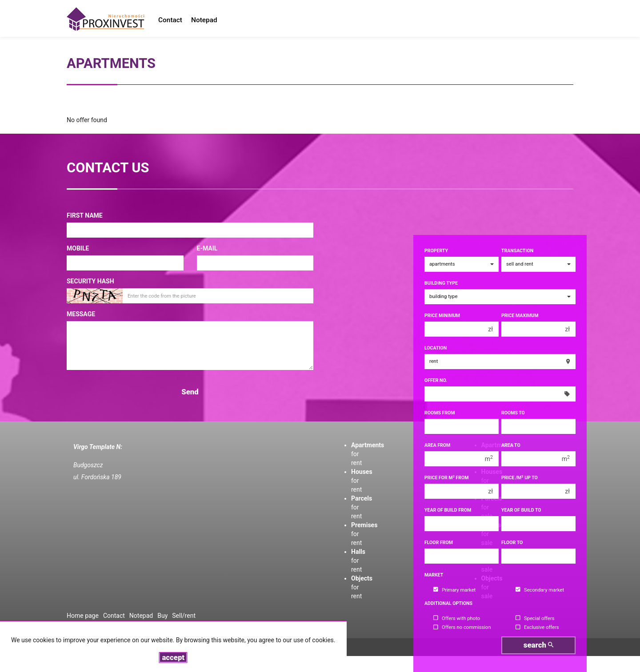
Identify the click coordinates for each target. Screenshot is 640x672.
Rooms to (513, 413)
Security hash (90, 281)
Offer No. (436, 380)
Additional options (448, 603)
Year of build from (448, 510)
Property (436, 251)
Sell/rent (184, 616)
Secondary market (540, 590)
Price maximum (520, 316)
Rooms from (440, 413)
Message (81, 314)
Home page (83, 616)
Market (434, 575)
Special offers (535, 618)
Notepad (204, 20)
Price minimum (442, 316)
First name (85, 215)
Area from (437, 445)
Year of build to (521, 510)
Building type (441, 283)
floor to (512, 543)
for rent (358, 561)
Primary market (454, 590)
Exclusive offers (537, 628)
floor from (439, 543)
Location (436, 348)
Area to (511, 445)
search (538, 645)
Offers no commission (462, 628)
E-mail (207, 248)
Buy (162, 616)
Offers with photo (457, 618)
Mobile (78, 248)
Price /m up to (520, 478)
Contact (170, 20)
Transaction (517, 251)
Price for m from (447, 478)
